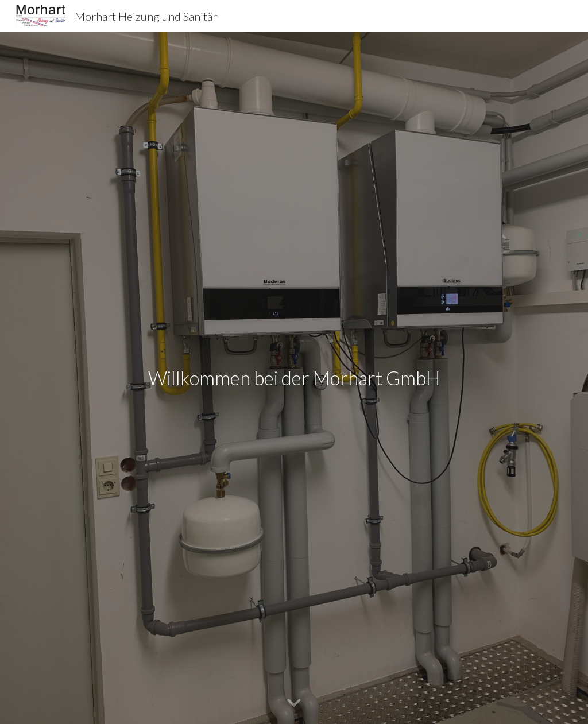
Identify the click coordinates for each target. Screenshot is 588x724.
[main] (294, 378)
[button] (294, 703)
